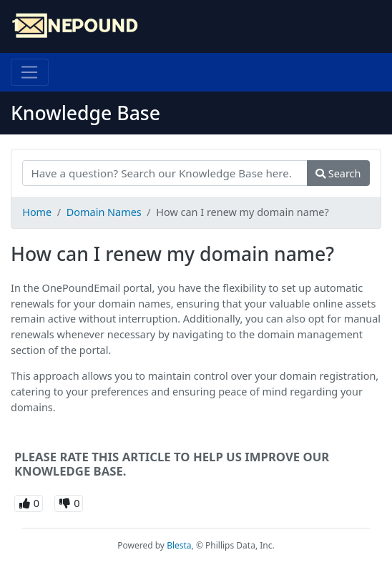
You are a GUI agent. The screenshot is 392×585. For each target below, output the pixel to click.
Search (338, 173)
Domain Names (104, 212)
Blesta (179, 545)
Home (37, 212)
